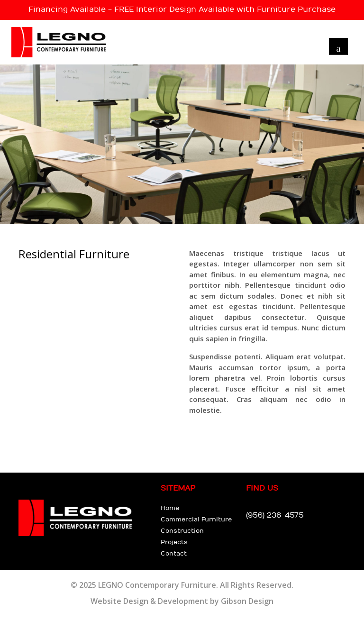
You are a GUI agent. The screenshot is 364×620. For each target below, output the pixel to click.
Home (170, 508)
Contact (174, 554)
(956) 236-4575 (275, 515)
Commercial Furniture (196, 520)
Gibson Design (247, 601)
